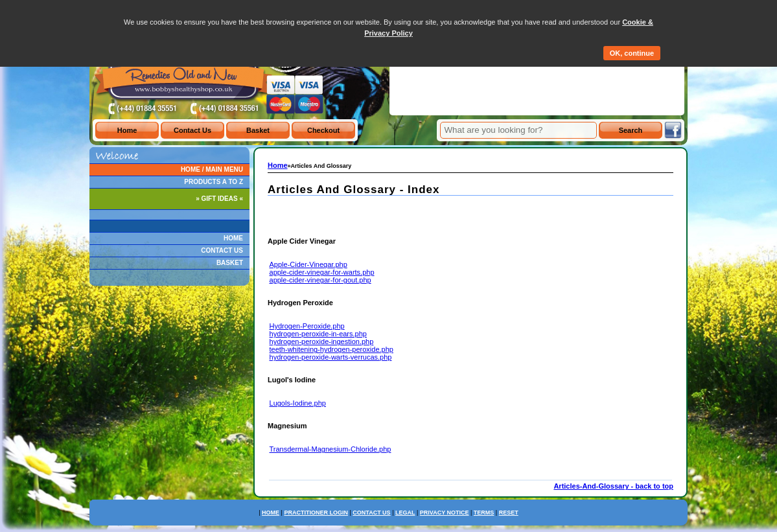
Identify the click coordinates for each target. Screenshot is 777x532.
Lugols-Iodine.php (298, 403)
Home (278, 165)
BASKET (230, 263)
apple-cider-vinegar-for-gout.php (320, 280)
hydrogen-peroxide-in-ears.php (318, 334)
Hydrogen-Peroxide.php (307, 326)
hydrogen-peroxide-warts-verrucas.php (331, 357)
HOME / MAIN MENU (212, 169)
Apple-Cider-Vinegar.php (308, 264)
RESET (509, 513)
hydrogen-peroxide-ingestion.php (322, 341)
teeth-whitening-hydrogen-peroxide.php (331, 349)
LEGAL (405, 513)
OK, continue (632, 53)
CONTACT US (222, 250)
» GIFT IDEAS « (219, 199)
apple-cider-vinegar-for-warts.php (322, 272)
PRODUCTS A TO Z (214, 182)
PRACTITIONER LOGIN (316, 513)
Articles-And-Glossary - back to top (613, 486)
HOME (233, 238)
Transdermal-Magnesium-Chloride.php (331, 449)
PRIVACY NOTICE (445, 513)
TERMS (484, 513)
